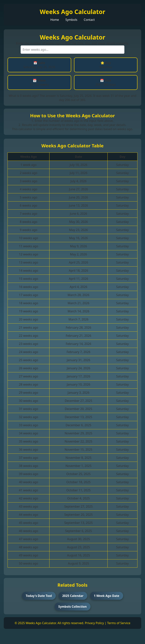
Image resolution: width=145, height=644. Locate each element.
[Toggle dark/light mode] (10, 636)
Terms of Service (119, 623)
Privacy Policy (94, 623)
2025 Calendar (73, 596)
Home (55, 20)
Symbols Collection (72, 607)
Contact (89, 20)
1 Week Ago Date (107, 596)
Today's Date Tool (39, 596)
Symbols (71, 20)
